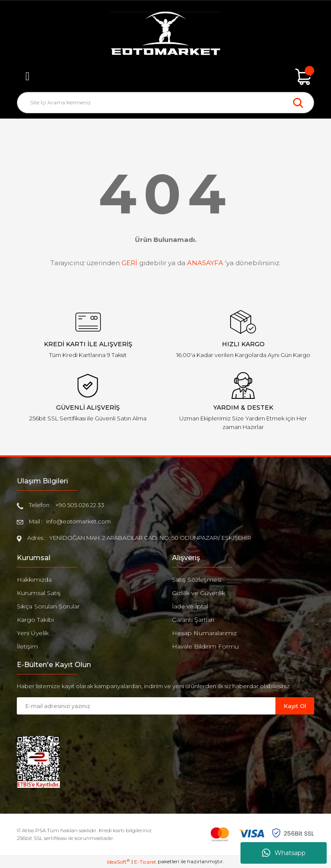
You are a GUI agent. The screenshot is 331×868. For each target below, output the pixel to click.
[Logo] (165, 34)
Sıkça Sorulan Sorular (48, 606)
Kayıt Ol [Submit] (295, 706)
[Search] (165, 103)
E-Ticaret (145, 862)
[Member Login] (165, 77)
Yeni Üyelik (33, 633)
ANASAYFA (205, 263)
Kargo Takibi (35, 620)
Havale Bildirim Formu (205, 646)
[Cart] (303, 77)
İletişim (27, 646)
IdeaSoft (118, 862)
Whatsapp (284, 853)
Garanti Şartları (193, 620)
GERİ (130, 263)
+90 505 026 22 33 (80, 505)
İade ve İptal (190, 606)
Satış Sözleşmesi (197, 580)
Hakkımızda (34, 580)
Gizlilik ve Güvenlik (199, 593)
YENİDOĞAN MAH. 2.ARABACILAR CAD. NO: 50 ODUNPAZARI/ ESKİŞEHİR (150, 538)
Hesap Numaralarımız (204, 633)
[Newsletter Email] (146, 706)
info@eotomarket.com (78, 521)
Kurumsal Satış (39, 593)
